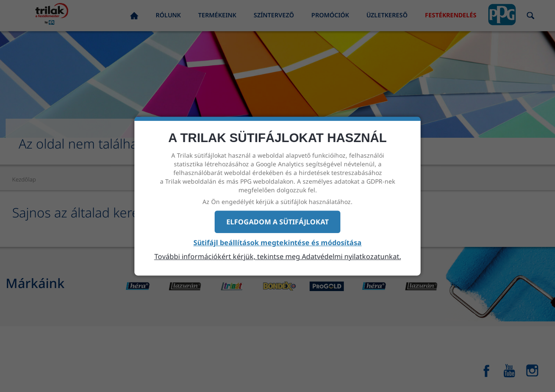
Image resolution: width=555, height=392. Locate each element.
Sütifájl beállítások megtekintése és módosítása (277, 243)
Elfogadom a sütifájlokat (277, 222)
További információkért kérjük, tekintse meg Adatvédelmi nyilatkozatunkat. (278, 256)
